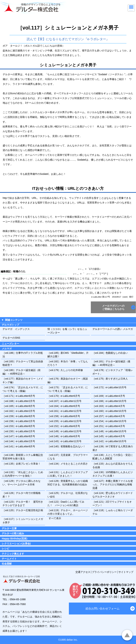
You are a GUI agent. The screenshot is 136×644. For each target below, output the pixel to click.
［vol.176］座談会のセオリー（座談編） (68, 380)
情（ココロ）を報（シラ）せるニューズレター (67, 331)
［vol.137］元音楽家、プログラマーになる (68, 457)
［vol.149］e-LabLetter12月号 (64, 431)
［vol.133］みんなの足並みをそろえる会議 (113, 465)
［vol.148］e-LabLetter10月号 (109, 431)
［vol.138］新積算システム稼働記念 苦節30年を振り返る (24, 457)
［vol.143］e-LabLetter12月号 (64, 441)
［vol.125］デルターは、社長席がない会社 (68, 495)
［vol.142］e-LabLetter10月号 (109, 441)
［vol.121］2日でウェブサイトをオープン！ (112, 503)
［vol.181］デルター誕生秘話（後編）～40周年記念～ (111, 363)
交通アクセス (83, 572)
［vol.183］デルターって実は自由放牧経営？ (23, 363)
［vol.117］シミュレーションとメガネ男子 (23, 521)
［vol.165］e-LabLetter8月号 (19, 406)
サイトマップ (126, 572)
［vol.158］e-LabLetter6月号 (64, 416)
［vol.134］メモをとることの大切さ (68, 464)
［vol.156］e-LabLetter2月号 (19, 421)
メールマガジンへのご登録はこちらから (113, 307)
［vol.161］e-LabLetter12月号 (64, 411)
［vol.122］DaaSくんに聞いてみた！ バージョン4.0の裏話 (66, 503)
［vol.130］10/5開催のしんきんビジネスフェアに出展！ (113, 474)
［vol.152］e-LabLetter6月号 (64, 426)
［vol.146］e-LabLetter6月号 (64, 436)
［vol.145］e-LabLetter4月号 (109, 436)
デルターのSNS (11, 338)
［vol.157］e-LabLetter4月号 (109, 416)
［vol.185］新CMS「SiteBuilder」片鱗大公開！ (68, 355)
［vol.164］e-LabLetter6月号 (64, 406)
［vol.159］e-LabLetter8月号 (19, 416)
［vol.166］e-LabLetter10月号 (109, 401)
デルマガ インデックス (16, 329)
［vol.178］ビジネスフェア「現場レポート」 (113, 372)
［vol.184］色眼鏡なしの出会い (110, 353)
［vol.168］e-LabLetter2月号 (19, 401)
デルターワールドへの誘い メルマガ (113, 329)
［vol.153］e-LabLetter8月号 (19, 426)
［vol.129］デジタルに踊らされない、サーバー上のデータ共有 (21, 483)
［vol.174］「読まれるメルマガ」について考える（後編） (23, 389)
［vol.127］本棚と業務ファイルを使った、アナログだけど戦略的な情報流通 (113, 484)
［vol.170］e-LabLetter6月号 (64, 396)
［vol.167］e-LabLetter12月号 (64, 401)
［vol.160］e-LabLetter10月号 (109, 411)
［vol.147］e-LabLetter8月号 (19, 436)
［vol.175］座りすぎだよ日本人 (110, 379)
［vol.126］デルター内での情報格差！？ (21, 495)
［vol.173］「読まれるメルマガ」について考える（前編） (68, 389)
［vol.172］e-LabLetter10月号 (109, 387)
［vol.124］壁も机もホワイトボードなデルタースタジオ (113, 495)
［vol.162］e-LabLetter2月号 (19, 411)
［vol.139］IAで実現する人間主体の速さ (113, 448)
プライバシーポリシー (104, 572)
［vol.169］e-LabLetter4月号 (109, 396)
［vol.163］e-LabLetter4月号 (109, 406)
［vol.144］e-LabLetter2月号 (19, 441)
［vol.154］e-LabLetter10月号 (109, 421)
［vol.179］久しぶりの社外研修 (65, 370)
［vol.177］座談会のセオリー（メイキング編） (23, 380)
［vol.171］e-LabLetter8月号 (19, 396)
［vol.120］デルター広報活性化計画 (23, 510)
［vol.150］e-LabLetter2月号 (19, 431)
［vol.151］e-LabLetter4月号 (109, 426)
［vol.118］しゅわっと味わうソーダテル (113, 512)
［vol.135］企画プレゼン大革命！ (21, 464)
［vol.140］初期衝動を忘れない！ (66, 446)
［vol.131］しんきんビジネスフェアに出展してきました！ (68, 474)
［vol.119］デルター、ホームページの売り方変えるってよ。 (68, 512)
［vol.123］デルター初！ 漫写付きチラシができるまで (23, 503)
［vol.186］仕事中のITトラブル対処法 (23, 355)
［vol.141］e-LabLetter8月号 (19, 446)
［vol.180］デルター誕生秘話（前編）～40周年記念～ (21, 372)
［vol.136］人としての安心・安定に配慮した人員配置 (113, 457)
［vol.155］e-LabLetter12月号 (64, 421)
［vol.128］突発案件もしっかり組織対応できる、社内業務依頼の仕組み (68, 483)
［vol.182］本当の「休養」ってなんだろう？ (68, 363)
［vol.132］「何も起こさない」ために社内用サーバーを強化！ (23, 474)
